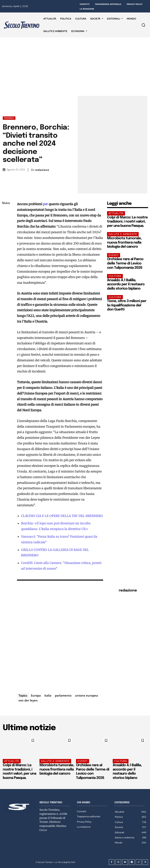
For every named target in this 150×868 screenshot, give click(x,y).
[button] (143, 25)
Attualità (116, 213)
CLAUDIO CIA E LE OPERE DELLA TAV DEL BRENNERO (62, 516)
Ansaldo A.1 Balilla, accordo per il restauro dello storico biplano (126, 284)
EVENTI (114, 255)
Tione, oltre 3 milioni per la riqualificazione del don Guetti (127, 305)
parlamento (63, 695)
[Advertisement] (75, 67)
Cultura (115, 276)
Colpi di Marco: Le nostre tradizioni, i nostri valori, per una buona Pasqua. (127, 222)
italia (48, 695)
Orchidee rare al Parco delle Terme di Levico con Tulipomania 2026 (125, 263)
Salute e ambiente (123, 234)
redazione (42, 170)
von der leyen (28, 700)
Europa (36, 695)
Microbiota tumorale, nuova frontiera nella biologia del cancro (124, 242)
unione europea (86, 695)
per (45, 204)
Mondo (9, 118)
